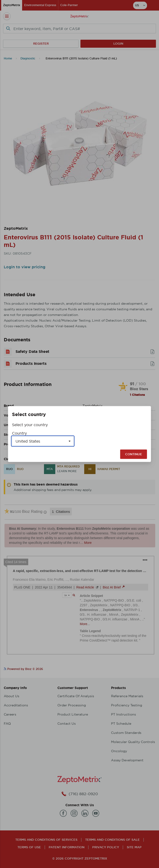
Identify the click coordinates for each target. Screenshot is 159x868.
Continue (134, 454)
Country (19, 433)
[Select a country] (43, 441)
